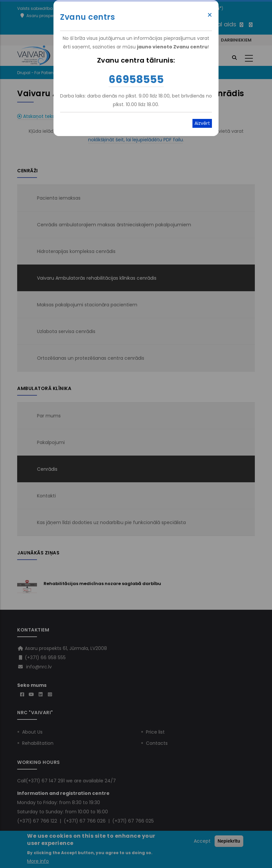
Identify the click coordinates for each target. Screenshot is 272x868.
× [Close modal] (210, 15)
